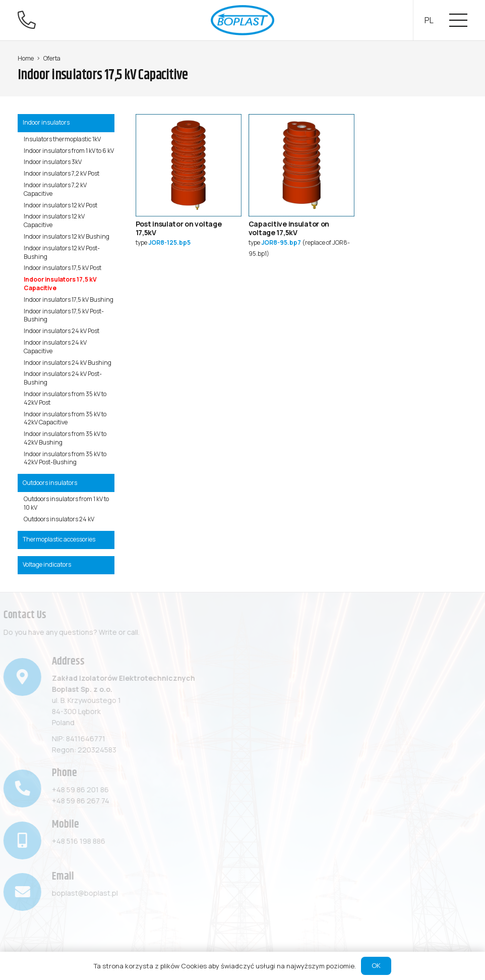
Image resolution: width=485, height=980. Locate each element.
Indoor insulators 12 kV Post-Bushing (62, 252)
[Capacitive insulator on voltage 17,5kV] (301, 119)
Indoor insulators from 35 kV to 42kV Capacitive (65, 418)
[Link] (242, 20)
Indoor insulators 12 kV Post (60, 205)
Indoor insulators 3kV (53, 162)
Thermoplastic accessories (59, 539)
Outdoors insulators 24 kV (59, 519)
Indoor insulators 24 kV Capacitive (55, 347)
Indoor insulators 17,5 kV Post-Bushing (64, 315)
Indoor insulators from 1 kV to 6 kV (69, 151)
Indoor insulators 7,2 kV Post (62, 173)
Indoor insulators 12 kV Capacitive (54, 221)
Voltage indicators (47, 564)
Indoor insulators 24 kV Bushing (68, 363)
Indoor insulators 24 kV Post (62, 331)
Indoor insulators (46, 122)
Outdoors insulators (50, 483)
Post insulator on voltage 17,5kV (179, 228)
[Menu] (458, 20)
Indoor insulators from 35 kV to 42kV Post (65, 398)
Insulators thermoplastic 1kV (62, 139)
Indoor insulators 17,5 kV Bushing (69, 300)
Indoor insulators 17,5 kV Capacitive (60, 284)
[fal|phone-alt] (30, 20)
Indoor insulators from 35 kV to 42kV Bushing (65, 438)
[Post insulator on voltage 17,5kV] (189, 119)
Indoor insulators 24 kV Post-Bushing (63, 378)
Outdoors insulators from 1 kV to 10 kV (66, 503)
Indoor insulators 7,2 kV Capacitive (55, 189)
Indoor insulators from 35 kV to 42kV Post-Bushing (65, 458)
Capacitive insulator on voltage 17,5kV (289, 228)
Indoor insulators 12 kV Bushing (67, 236)
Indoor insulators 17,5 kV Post (63, 268)
